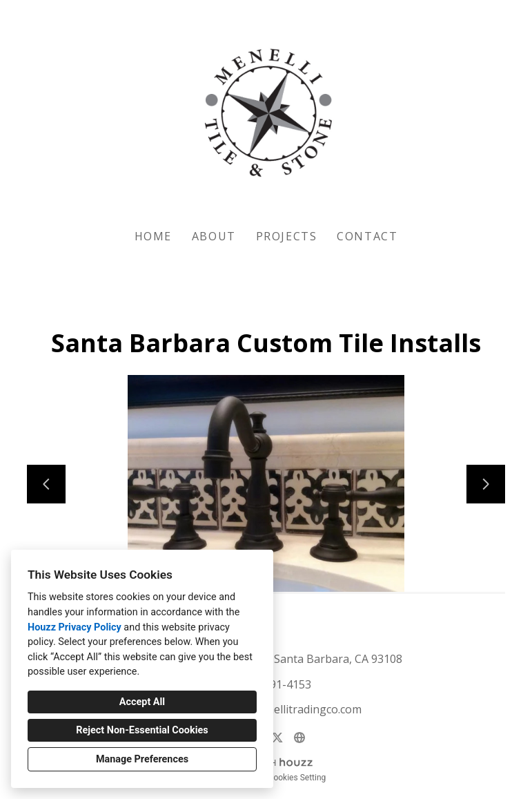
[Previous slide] (46, 484)
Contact (367, 236)
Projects (287, 236)
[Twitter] (277, 738)
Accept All (142, 702)
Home (153, 236)
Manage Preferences (142, 759)
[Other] (299, 738)
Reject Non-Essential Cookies (142, 730)
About (214, 236)
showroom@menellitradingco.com (274, 709)
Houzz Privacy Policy (75, 627)
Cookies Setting (297, 778)
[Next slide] (486, 484)
